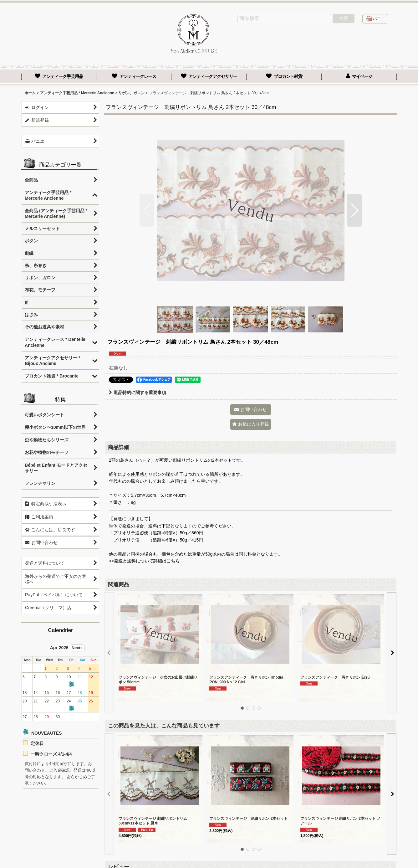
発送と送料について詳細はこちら (147, 561)
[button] (147, 210)
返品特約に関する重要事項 (138, 393)
